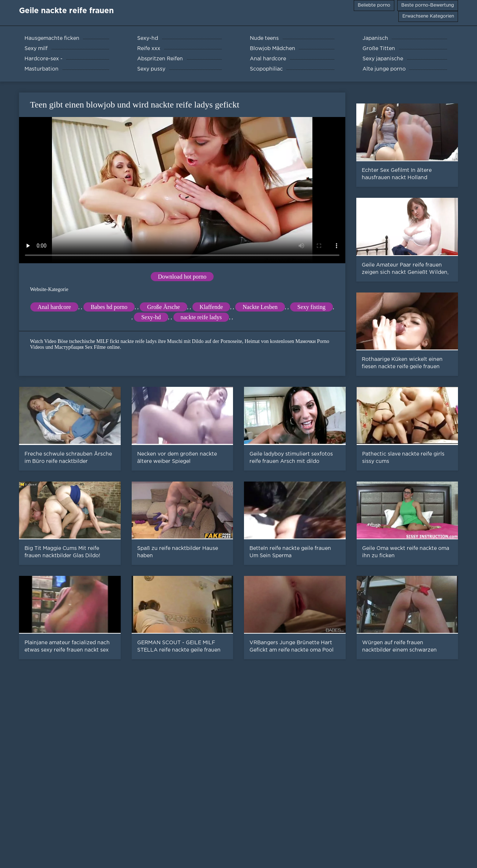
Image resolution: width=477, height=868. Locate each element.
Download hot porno (182, 277)
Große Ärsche (163, 307)
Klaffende (211, 307)
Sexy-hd (151, 317)
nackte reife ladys (201, 317)
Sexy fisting (311, 307)
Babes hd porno (109, 307)
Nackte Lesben (260, 307)
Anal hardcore (54, 307)
